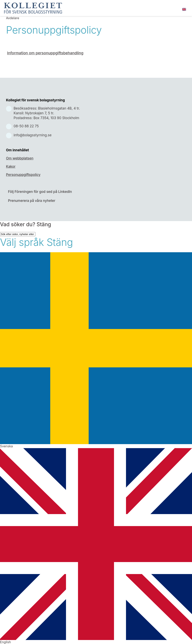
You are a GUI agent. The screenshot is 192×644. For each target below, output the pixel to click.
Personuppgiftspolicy (23, 175)
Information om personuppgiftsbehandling (45, 53)
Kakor (11, 166)
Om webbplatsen (20, 158)
